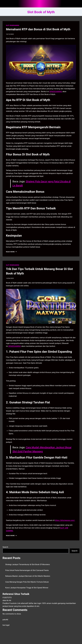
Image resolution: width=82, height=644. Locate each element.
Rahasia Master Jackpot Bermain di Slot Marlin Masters (28, 576)
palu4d (5, 620)
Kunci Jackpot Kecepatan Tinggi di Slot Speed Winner (27, 588)
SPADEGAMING (15, 346)
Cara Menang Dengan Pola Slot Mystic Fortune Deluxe (27, 582)
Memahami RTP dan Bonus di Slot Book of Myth (38, 29)
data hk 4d (7, 600)
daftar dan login (35, 603)
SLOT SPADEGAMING (13, 25)
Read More (11, 252)
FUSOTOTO (7, 598)
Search (5, 547)
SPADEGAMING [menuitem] (56, 91)
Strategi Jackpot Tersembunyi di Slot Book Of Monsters (28, 564)
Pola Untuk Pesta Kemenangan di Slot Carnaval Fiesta (27, 570)
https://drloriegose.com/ (65, 520)
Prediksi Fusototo (10, 603)
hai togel (6, 625)
